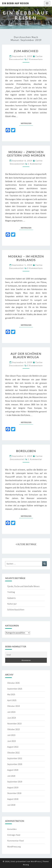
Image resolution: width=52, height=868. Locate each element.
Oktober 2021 (13, 753)
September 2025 (15, 689)
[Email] (26, 655)
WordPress (36, 861)
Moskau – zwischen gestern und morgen (26, 154)
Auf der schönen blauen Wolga (26, 355)
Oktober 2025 (13, 683)
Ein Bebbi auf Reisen (15, 3)
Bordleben (26, 451)
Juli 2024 (11, 712)
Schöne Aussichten (16, 610)
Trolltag (11, 592)
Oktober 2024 (13, 706)
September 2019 (15, 782)
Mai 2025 (11, 694)
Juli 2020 (11, 776)
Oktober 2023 (13, 729)
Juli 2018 (11, 805)
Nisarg (26, 865)
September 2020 (15, 764)
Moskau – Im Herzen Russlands (26, 258)
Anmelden (12, 829)
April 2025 (12, 700)
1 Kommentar (35, 164)
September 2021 (15, 758)
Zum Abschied (26, 51)
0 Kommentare (35, 268)
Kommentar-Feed (15, 841)
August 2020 (13, 770)
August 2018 (13, 799)
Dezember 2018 (14, 793)
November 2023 (14, 724)
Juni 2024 (12, 718)
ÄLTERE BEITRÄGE (26, 544)
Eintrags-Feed (14, 835)
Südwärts (11, 598)
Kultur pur (12, 604)
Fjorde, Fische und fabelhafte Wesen (23, 586)
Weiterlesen (27, 123)
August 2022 (13, 747)
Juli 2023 (11, 735)
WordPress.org (14, 847)
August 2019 (13, 787)
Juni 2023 (12, 741)
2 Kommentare (35, 59)
